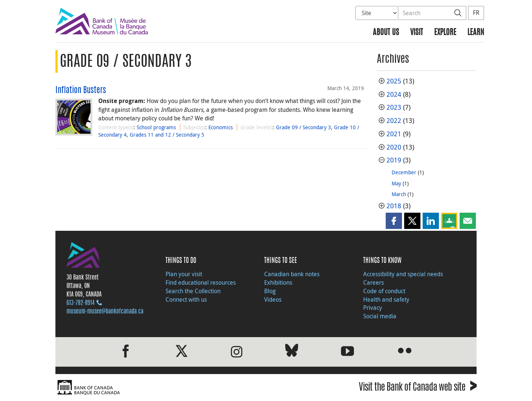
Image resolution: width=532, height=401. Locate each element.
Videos (273, 299)
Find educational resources (201, 282)
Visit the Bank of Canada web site (418, 388)
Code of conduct (384, 291)
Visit (417, 33)
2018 (394, 206)
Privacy (373, 308)
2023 (394, 107)
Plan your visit (184, 274)
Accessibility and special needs (403, 274)
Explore (445, 33)
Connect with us (186, 299)
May (396, 183)
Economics (221, 127)
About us (386, 33)
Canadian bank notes (292, 274)
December (404, 172)
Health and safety (386, 299)
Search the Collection (193, 291)
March (399, 194)
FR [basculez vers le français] (476, 13)
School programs (156, 127)
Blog (270, 291)
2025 (394, 81)
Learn (476, 33)
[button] (394, 221)
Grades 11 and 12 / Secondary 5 (167, 135)
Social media (380, 316)
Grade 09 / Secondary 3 (303, 127)
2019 (394, 160)
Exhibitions (278, 282)
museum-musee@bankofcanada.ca (105, 312)
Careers (374, 282)
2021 (394, 134)
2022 (394, 121)
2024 (394, 94)
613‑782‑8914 (81, 303)
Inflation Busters (81, 90)
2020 (394, 147)
